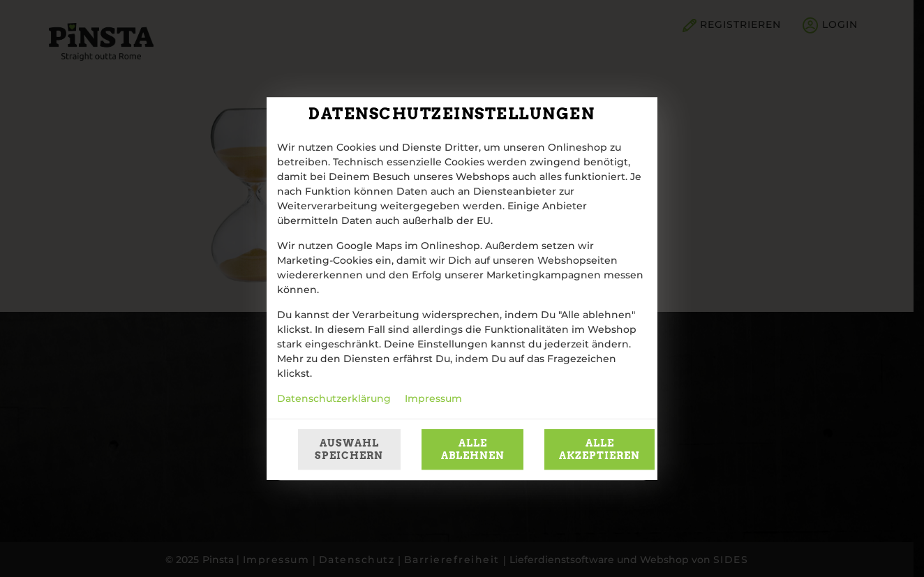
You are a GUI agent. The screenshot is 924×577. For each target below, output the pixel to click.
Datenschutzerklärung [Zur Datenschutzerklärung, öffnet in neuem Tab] (334, 399)
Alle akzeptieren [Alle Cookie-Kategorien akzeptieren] (599, 449)
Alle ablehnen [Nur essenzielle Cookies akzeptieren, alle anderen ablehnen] (473, 449)
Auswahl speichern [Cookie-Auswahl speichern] (349, 449)
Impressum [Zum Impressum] (433, 399)
